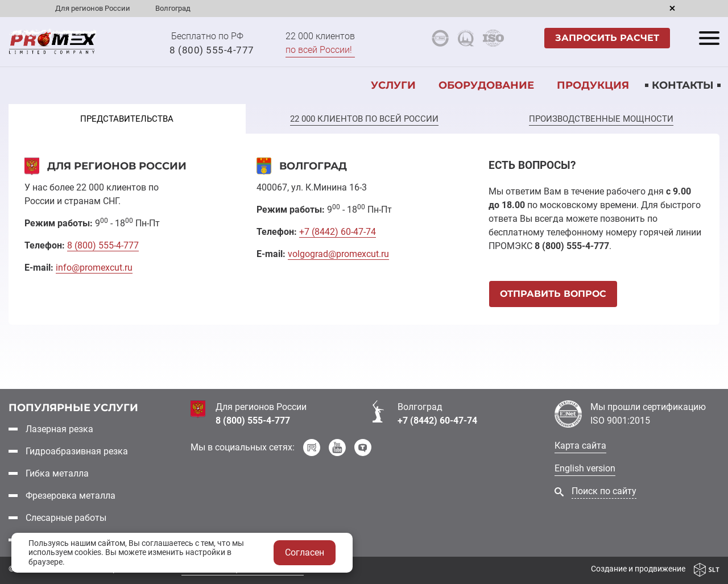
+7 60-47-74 (338, 232)
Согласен (305, 552)
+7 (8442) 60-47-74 (437, 421)
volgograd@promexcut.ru (338, 254)
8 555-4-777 (103, 245)
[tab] (127, 119)
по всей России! (319, 50)
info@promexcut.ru (94, 268)
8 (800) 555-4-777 (212, 50)
